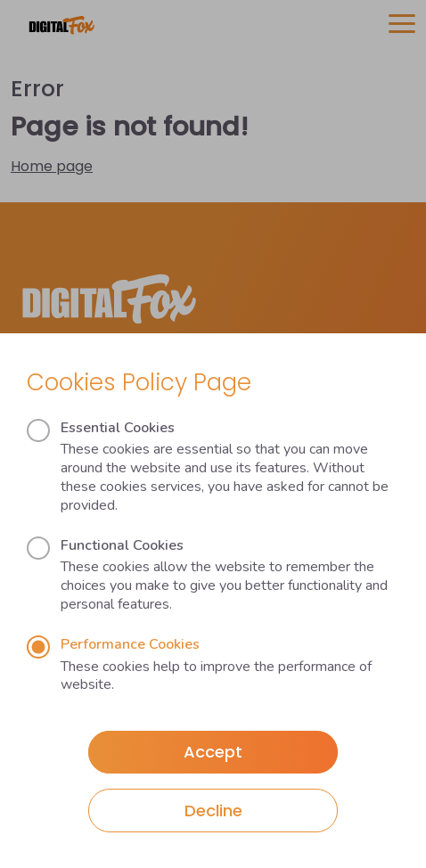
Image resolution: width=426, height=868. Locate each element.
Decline (213, 811)
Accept (213, 752)
